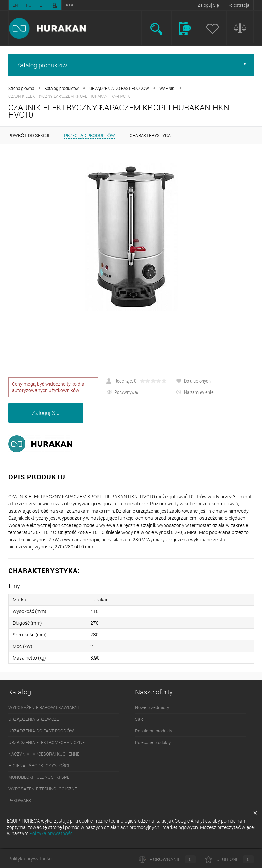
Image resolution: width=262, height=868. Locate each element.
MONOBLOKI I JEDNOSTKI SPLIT (41, 777)
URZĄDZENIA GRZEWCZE (34, 719)
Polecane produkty (153, 742)
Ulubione (229, 859)
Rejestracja (238, 5)
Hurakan (100, 600)
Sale (139, 719)
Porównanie (167, 859)
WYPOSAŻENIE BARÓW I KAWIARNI (44, 707)
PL (55, 5)
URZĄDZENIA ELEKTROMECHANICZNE (46, 742)
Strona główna (21, 88)
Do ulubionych (193, 381)
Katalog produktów (131, 65)
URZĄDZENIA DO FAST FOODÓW (119, 88)
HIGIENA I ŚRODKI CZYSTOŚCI (39, 765)
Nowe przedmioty (152, 707)
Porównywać (123, 392)
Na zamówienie (195, 392)
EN (15, 5)
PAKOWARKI (20, 800)
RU (29, 5)
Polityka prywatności (30, 859)
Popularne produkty (154, 731)
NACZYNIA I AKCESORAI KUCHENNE (44, 754)
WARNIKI (167, 88)
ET (42, 5)
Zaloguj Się (208, 5)
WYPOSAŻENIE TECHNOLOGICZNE (43, 789)
